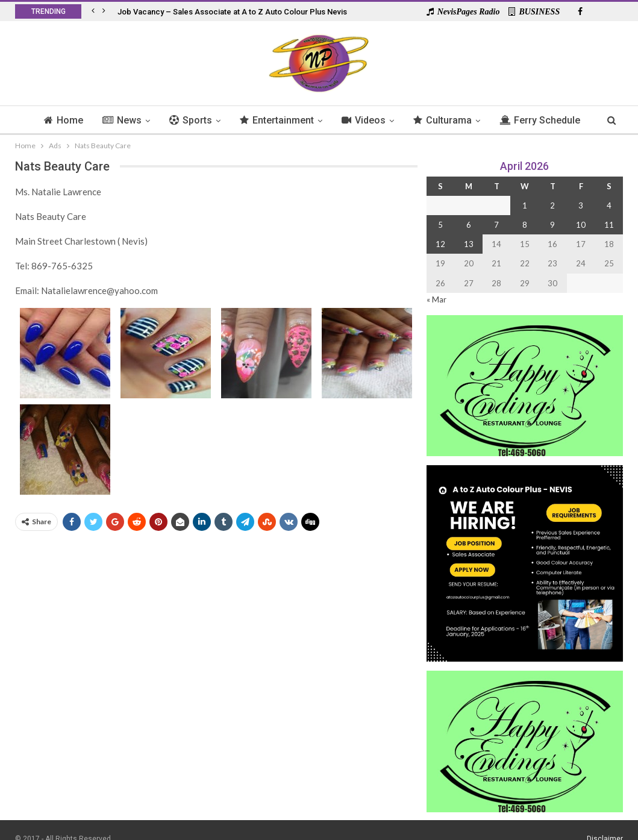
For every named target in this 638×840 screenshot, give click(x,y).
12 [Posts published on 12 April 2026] (440, 244)
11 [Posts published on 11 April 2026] (609, 225)
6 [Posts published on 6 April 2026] (469, 225)
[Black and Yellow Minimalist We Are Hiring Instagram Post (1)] (525, 563)
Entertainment (301, 120)
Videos (389, 120)
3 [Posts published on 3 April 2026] (581, 205)
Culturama (470, 120)
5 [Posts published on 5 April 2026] (440, 225)
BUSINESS (534, 12)
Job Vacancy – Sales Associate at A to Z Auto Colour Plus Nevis (232, 12)
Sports (213, 120)
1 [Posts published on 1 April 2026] (525, 205)
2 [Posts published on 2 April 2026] (552, 205)
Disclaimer (605, 821)
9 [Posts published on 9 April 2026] (552, 225)
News (142, 120)
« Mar (436, 299)
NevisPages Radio (463, 12)
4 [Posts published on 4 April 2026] (609, 205)
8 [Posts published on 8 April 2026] (525, 225)
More (541, 120)
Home (82, 120)
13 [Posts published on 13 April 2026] (469, 244)
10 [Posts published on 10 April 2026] (581, 225)
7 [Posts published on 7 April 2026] (496, 225)
